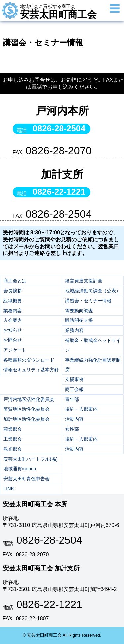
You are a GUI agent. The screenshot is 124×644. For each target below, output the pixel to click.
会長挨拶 (13, 291)
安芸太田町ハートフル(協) (30, 459)
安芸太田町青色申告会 (26, 479)
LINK (9, 489)
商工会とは (15, 281)
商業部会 (13, 429)
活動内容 (74, 419)
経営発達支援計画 (84, 281)
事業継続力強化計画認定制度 (93, 365)
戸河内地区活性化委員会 (29, 399)
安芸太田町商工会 (58, 12)
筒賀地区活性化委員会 (26, 409)
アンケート (15, 350)
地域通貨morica (20, 469)
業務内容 (13, 311)
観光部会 (13, 449)
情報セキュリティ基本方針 (31, 370)
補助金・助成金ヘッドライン (93, 345)
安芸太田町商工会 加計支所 (41, 568)
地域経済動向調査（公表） (93, 291)
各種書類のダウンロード (29, 360)
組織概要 (13, 301)
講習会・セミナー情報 (88, 301)
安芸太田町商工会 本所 (35, 504)
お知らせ (13, 330)
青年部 (72, 399)
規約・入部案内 (81, 409)
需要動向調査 (79, 311)
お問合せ (13, 340)
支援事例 (74, 379)
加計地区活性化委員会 (26, 419)
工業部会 (13, 439)
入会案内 (13, 320)
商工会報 (74, 389)
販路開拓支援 (79, 320)
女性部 (72, 429)
